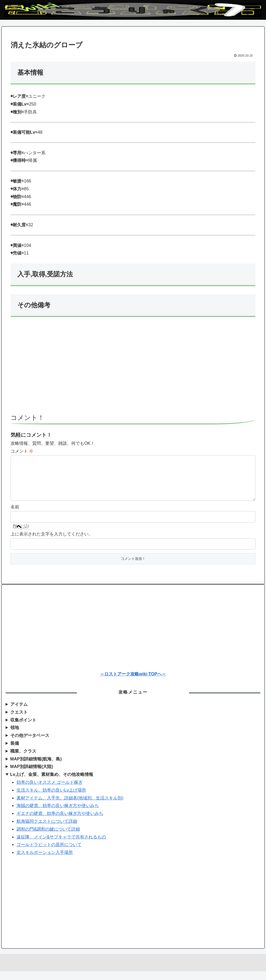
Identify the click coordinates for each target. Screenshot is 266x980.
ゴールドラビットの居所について (49, 853)
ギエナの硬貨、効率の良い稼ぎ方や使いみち (60, 822)
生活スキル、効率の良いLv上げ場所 (51, 799)
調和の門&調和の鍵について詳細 (48, 838)
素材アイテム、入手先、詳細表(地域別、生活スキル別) (70, 807)
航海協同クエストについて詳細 (47, 830)
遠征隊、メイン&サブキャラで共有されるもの (61, 846)
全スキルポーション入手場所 (45, 861)
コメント (22, 451)
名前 (15, 516)
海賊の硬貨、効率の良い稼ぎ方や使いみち (58, 814)
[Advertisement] (133, 368)
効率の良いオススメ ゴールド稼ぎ (50, 791)
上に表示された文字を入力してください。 (52, 543)
